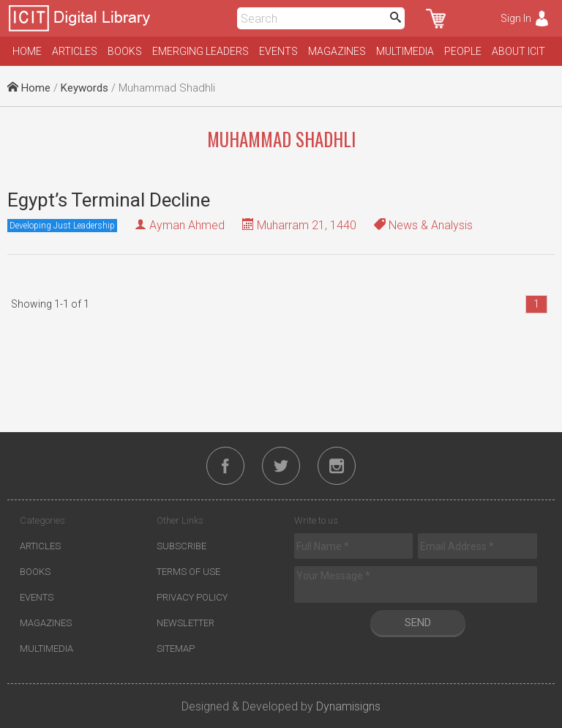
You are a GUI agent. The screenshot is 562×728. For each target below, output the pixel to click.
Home (27, 51)
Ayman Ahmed (187, 225)
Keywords (85, 88)
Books (125, 51)
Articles (75, 51)
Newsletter (186, 623)
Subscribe (181, 546)
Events (278, 51)
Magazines (337, 51)
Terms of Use (188, 572)
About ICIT (518, 51)
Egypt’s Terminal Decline (109, 200)
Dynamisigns (348, 706)
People (463, 51)
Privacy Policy (192, 597)
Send (418, 623)
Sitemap (176, 649)
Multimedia (405, 51)
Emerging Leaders (201, 51)
